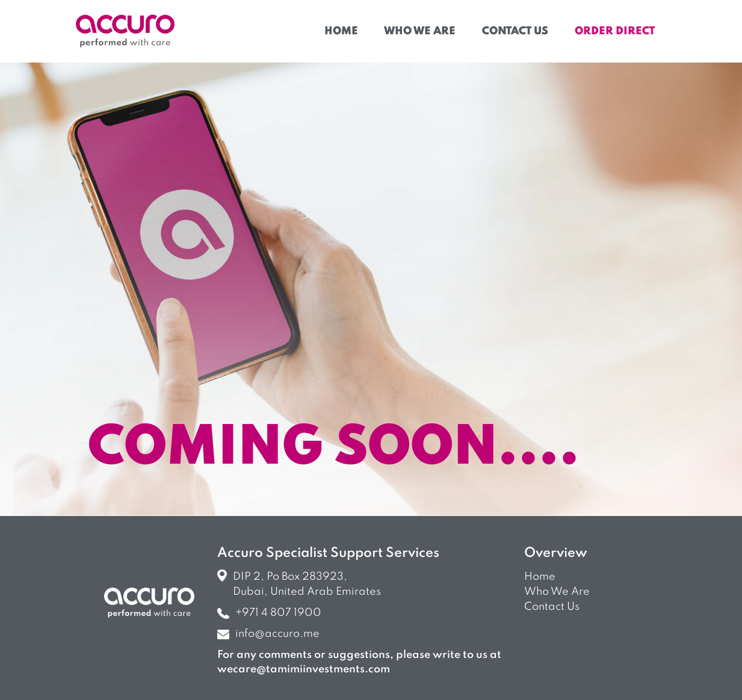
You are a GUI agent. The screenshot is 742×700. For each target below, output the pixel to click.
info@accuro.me (268, 634)
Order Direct (615, 31)
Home (341, 31)
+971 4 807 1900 (269, 613)
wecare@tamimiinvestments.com (304, 669)
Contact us (552, 607)
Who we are (557, 592)
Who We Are (420, 31)
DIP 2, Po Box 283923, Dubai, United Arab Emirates (299, 583)
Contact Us (515, 31)
